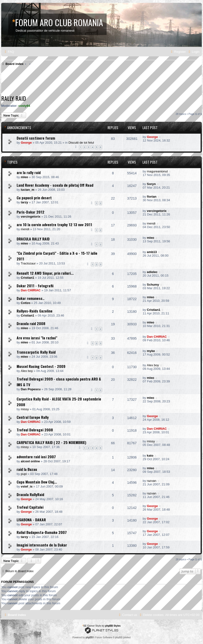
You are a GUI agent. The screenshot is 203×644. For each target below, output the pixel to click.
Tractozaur (28, 263)
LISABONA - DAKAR (31, 520)
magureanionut (157, 171)
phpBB (89, 637)
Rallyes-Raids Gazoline (35, 311)
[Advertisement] (88, 82)
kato (150, 456)
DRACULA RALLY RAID (33, 239)
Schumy (153, 285)
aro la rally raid (29, 172)
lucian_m (28, 190)
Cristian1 (28, 278)
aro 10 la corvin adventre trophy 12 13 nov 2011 (54, 224)
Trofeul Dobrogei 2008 (35, 430)
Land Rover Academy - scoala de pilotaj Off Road (55, 185)
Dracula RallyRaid (30, 494)
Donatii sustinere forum (36, 138)
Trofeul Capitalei (30, 507)
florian (152, 197)
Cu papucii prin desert (34, 198)
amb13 (152, 252)
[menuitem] (9, 52)
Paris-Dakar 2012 (31, 212)
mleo (25, 177)
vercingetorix (31, 217)
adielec (152, 272)
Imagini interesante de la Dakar (42, 545)
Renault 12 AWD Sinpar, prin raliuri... (45, 273)
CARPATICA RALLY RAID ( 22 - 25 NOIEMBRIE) (51, 442)
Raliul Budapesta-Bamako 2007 (42, 532)
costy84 (24, 106)
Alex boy (27, 371)
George (26, 143)
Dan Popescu (31, 389)
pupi (24, 474)
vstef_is (27, 486)
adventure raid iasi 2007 (36, 457)
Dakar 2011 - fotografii (35, 286)
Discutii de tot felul (81, 143)
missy (25, 409)
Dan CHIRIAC (31, 290)
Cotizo (26, 303)
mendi (25, 229)
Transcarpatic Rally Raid (36, 352)
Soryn (151, 184)
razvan (152, 481)
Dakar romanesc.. (31, 298)
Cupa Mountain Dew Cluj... (37, 482)
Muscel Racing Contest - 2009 (41, 366)
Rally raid (14, 98)
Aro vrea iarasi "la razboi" (37, 338)
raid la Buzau (27, 469)
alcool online (31, 461)
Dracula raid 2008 (31, 323)
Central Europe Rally (33, 417)
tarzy (25, 202)
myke (151, 351)
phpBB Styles (113, 626)
